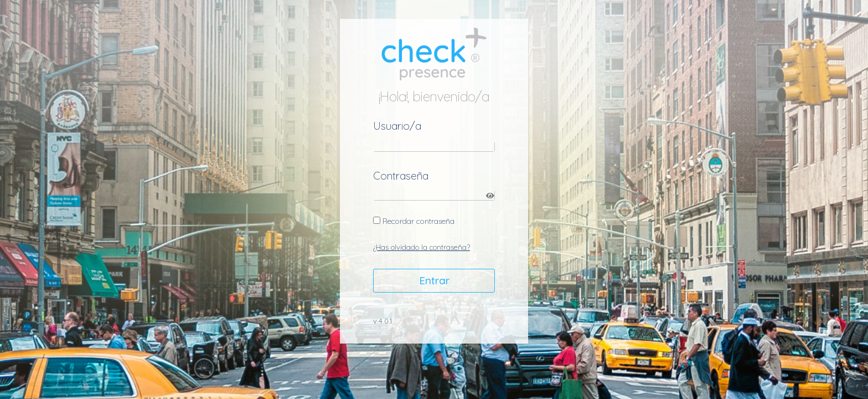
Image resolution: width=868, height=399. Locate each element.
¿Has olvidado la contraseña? (422, 247)
